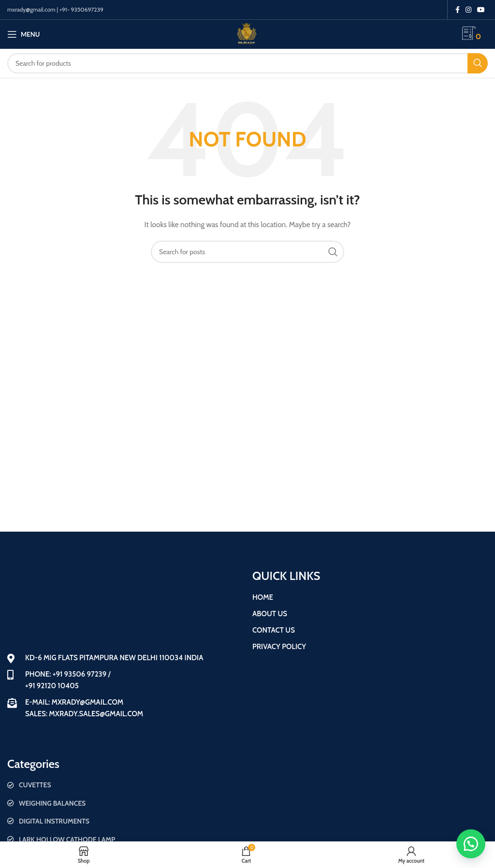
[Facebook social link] (458, 10)
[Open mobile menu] (23, 34)
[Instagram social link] (468, 10)
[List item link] (125, 785)
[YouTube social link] (481, 10)
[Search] (247, 63)
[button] (471, 844)
